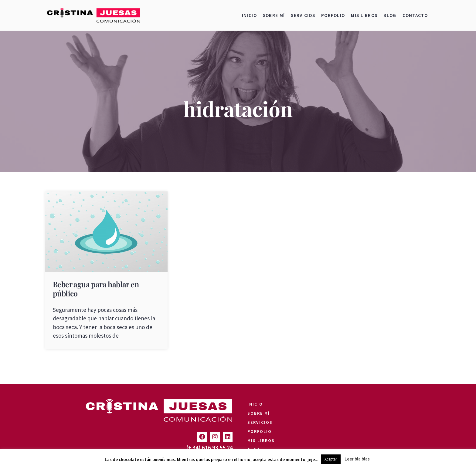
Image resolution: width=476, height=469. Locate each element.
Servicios (303, 15)
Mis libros (364, 15)
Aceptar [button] (331, 459)
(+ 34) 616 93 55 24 (210, 447)
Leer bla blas (357, 459)
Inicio (249, 15)
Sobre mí (274, 15)
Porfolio (333, 15)
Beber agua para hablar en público (96, 289)
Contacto (415, 15)
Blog (390, 15)
